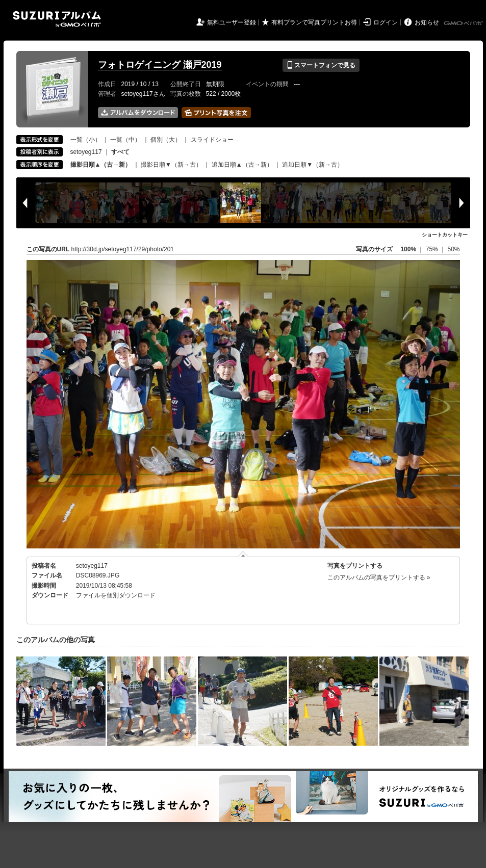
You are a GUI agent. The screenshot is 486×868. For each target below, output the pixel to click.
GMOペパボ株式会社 (464, 23)
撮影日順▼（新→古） (171, 165)
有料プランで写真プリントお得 (314, 22)
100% (408, 249)
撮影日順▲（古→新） (101, 165)
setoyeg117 (86, 152)
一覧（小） (86, 140)
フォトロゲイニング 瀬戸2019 (160, 65)
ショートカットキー (445, 235)
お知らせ (427, 22)
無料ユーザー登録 (232, 22)
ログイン (386, 22)
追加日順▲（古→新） (242, 165)
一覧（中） (125, 140)
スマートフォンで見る (321, 65)
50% (453, 249)
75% (433, 249)
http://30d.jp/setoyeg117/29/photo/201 (123, 249)
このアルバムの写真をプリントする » (379, 577)
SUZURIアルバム (57, 19)
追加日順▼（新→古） (313, 165)
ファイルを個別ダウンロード (116, 595)
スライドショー (212, 140)
